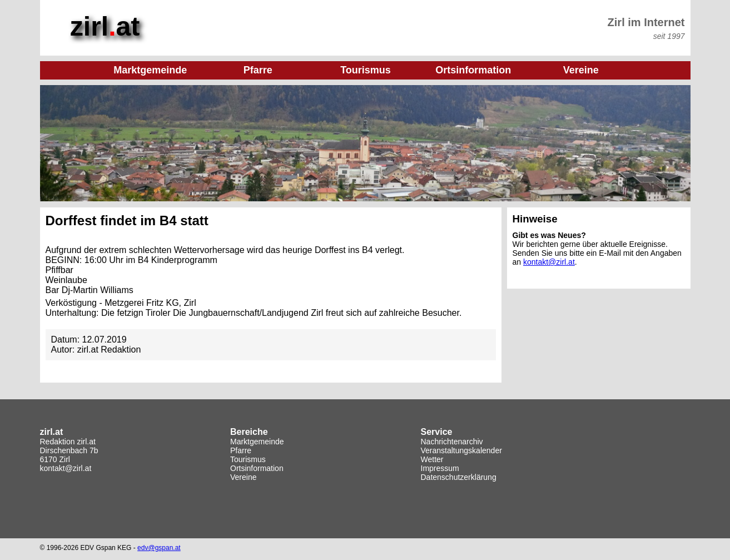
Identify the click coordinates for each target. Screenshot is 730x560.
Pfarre (241, 450)
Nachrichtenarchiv (452, 442)
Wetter (432, 459)
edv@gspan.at (159, 548)
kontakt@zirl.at (549, 262)
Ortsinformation (257, 468)
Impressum (440, 468)
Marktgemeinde (257, 442)
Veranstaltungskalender (461, 450)
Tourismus (248, 459)
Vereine (243, 477)
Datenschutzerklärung (459, 477)
